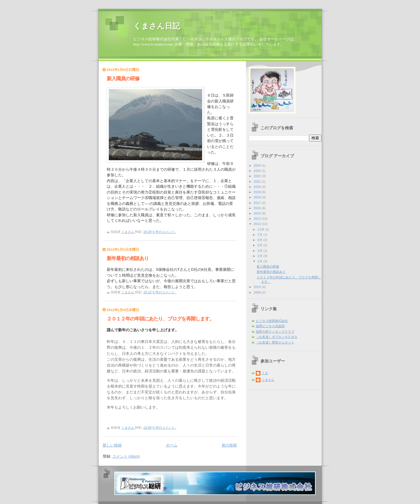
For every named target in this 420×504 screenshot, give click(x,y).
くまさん (268, 380)
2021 (258, 182)
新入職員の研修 (123, 79)
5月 (260, 245)
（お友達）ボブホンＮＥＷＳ (277, 337)
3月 (260, 251)
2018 (258, 197)
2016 (258, 208)
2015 (258, 213)
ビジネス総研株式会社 (272, 321)
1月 (260, 261)
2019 (258, 192)
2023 (258, 171)
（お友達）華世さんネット (275, 342)
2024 (258, 165)
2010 (258, 287)
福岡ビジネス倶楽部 (270, 326)
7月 (260, 235)
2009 (258, 292)
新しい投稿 (112, 445)
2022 (258, 176)
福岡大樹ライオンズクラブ (275, 332)
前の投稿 (229, 445)
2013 (258, 219)
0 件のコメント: (164, 232)
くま (265, 373)
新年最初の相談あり (128, 258)
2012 (258, 224)
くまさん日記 (157, 26)
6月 (260, 240)
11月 (261, 229)
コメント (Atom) (126, 456)
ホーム (172, 445)
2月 (260, 256)
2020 (258, 187)
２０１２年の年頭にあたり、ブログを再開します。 (160, 319)
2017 (258, 203)
